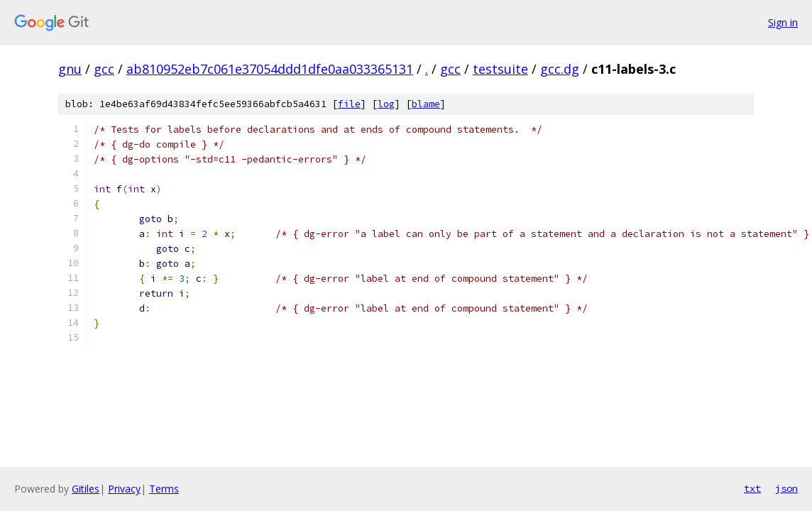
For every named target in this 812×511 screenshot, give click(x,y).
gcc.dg (560, 69)
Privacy (124, 489)
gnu (70, 69)
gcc (104, 69)
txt (752, 488)
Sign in (783, 22)
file (349, 104)
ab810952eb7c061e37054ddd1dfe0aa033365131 (270, 69)
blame (426, 104)
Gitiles (86, 489)
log (386, 104)
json (786, 488)
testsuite (500, 69)
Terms (164, 489)
